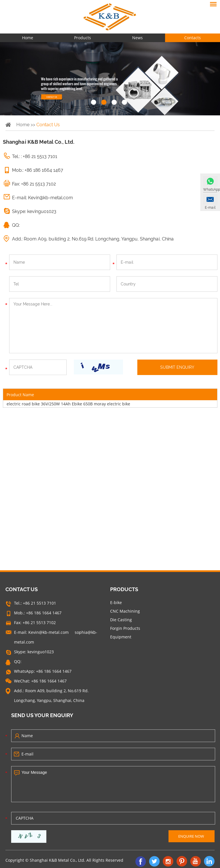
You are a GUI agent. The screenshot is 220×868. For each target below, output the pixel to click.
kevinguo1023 (42, 211)
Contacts (193, 38)
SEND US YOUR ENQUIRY (42, 715)
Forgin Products (125, 628)
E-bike (116, 602)
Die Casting (121, 620)
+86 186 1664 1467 (54, 671)
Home (28, 38)
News (137, 38)
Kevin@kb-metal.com (50, 198)
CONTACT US (22, 589)
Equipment (121, 637)
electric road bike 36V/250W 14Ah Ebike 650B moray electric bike (68, 404)
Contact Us (48, 125)
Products (83, 38)
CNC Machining (125, 611)
